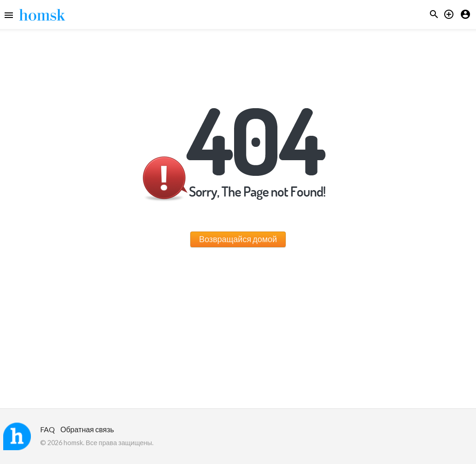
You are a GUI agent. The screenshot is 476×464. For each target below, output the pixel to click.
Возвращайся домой (238, 239)
